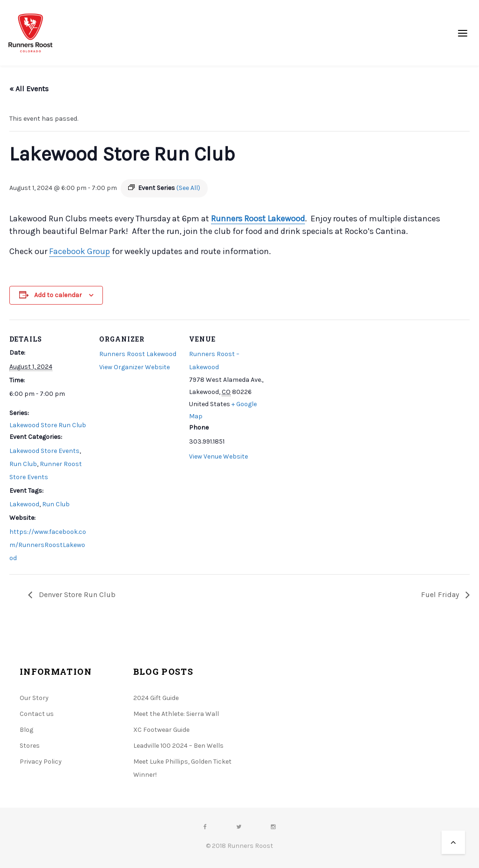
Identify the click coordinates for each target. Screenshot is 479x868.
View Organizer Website (134, 367)
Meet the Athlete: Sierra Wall (176, 714)
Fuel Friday (441, 594)
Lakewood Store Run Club (48, 425)
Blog (26, 730)
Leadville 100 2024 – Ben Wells (178, 746)
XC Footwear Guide (161, 730)
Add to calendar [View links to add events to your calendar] (58, 295)
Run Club (23, 464)
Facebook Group (80, 251)
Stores (30, 746)
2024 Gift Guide (156, 698)
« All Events (29, 89)
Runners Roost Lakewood (258, 219)
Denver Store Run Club (76, 594)
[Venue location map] (328, 384)
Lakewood (24, 504)
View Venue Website (218, 456)
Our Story (34, 698)
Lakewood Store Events (44, 451)
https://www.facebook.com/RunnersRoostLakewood (48, 545)
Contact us (37, 714)
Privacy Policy (41, 762)
